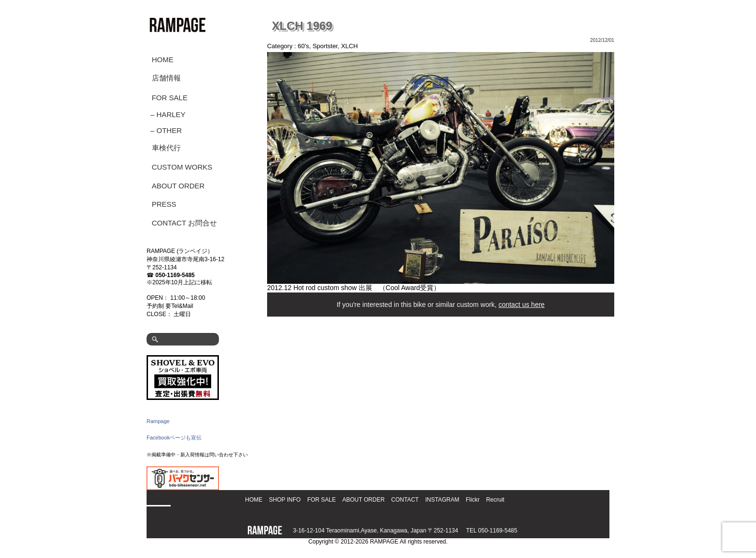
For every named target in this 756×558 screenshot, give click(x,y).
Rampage (158, 421)
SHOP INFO (285, 500)
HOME (163, 60)
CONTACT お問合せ (184, 223)
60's (304, 46)
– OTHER (166, 130)
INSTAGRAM (442, 500)
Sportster (325, 46)
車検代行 (166, 148)
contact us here (522, 305)
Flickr (473, 500)
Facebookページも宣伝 (174, 438)
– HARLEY (168, 114)
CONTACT (405, 500)
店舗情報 (166, 78)
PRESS (164, 204)
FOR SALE (170, 98)
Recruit (495, 500)
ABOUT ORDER (178, 186)
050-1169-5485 (175, 275)
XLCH (349, 46)
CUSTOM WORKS (182, 167)
